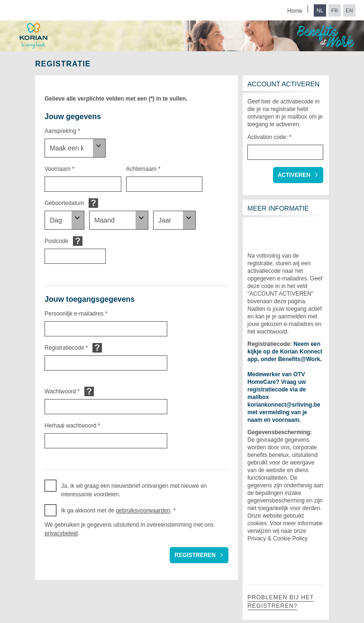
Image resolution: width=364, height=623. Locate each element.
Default (93, 203)
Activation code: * (269, 137)
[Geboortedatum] (64, 220)
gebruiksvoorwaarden (143, 511)
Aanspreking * (62, 131)
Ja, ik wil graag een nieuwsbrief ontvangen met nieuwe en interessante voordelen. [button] (134, 490)
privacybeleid (61, 533)
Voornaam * (59, 169)
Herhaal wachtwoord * (72, 426)
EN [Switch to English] (349, 10)
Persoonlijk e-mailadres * (76, 314)
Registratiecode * (66, 348)
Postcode (56, 241)
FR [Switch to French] (335, 10)
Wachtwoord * (62, 391)
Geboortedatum (64, 203)
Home (295, 11)
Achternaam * (143, 169)
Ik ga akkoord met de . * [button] (118, 511)
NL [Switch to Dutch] (320, 10)
